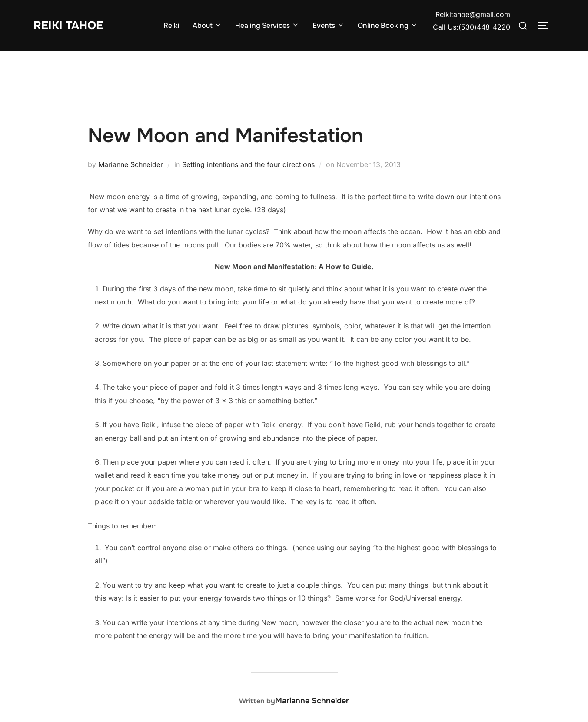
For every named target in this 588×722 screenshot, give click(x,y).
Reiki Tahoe (68, 25)
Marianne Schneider (131, 164)
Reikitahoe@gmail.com (473, 14)
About (207, 25)
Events (329, 25)
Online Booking (388, 25)
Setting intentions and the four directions (248, 164)
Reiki (171, 25)
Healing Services (267, 25)
